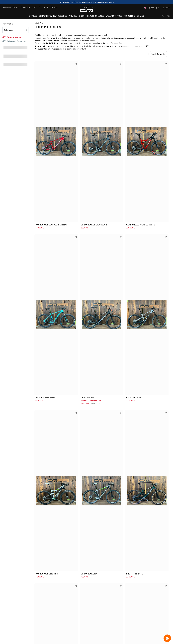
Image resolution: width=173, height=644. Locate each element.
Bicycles (33, 16)
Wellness (111, 16)
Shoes (82, 16)
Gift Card (54, 7)
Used (120, 16)
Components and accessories (53, 16)
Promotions (130, 16)
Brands (141, 16)
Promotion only (14, 37)
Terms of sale (44, 7)
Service (16, 7)
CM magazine (26, 7)
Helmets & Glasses (95, 16)
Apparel (73, 16)
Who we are (7, 7)
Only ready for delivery (17, 41)
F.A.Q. (35, 7)
